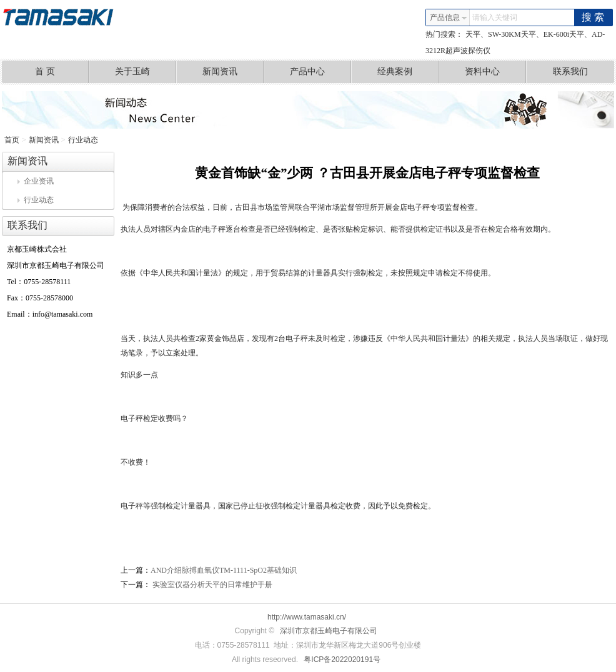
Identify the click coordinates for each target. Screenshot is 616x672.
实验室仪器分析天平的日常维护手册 (211, 585)
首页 (12, 140)
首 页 (62, 72)
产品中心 (321, 72)
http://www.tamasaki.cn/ (307, 617)
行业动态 (83, 140)
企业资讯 (36, 181)
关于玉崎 (146, 72)
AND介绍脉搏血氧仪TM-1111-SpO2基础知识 (224, 570)
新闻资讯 (233, 72)
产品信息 (449, 17)
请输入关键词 (495, 17)
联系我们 (570, 72)
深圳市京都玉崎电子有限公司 (329, 631)
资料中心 (496, 72)
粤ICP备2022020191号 (342, 660)
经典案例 (408, 72)
